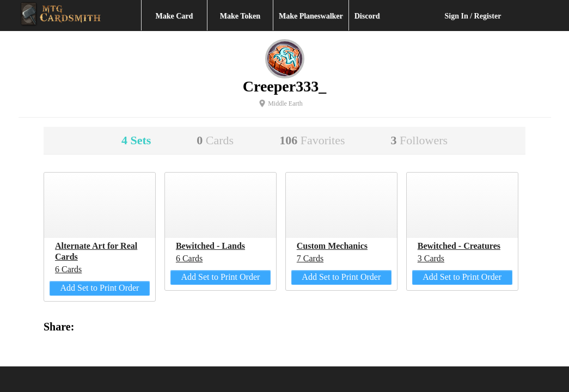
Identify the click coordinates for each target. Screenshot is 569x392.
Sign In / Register (473, 16)
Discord (367, 16)
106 (312, 140)
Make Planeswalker (311, 16)
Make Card (175, 16)
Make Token (240, 16)
